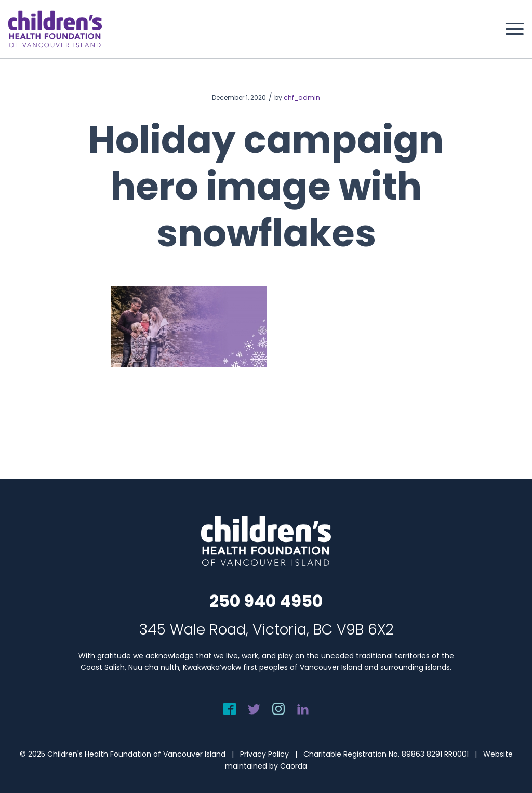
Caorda (294, 766)
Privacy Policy (264, 754)
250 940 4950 (266, 601)
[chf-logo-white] (55, 29)
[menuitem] (511, 29)
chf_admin (302, 97)
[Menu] (511, 29)
